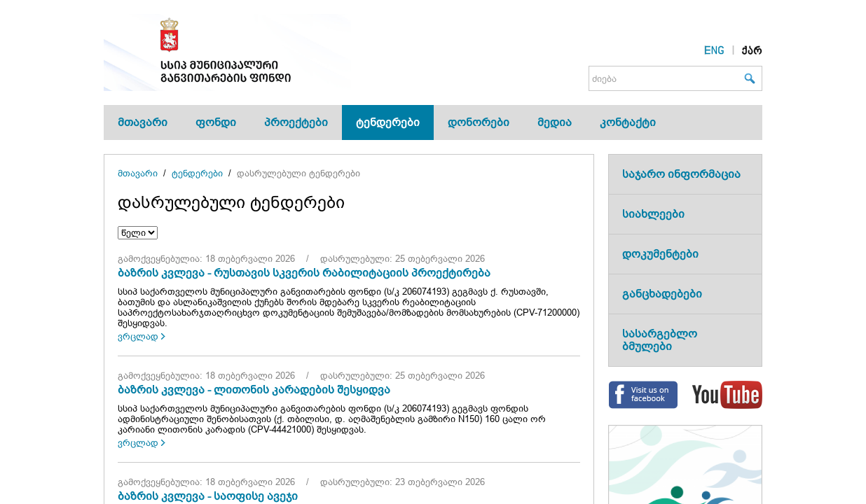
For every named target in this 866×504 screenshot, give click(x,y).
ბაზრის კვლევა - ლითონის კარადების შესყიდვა (254, 390)
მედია (555, 122)
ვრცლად (138, 336)
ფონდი (216, 122)
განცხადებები (662, 294)
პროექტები (296, 122)
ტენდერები (388, 122)
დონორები (479, 122)
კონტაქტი (628, 122)
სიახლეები (653, 214)
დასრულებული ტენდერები (298, 173)
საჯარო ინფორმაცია (681, 174)
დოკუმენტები (660, 254)
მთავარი (143, 122)
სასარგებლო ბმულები (660, 340)
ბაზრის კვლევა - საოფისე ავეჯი (208, 496)
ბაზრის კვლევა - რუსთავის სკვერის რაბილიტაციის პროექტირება (304, 273)
